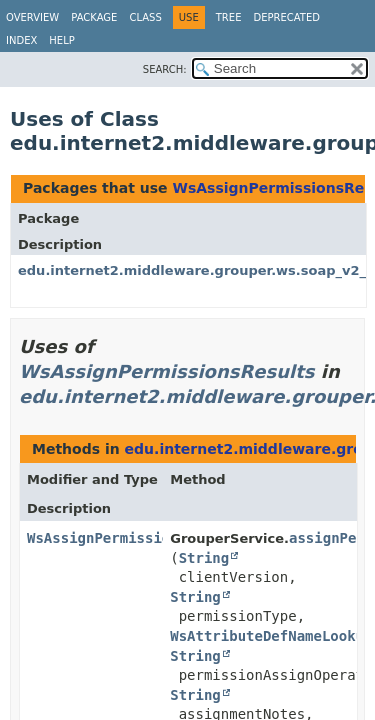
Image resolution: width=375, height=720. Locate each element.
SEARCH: (165, 69)
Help (61, 40)
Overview (32, 17)
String (204, 558)
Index (21, 40)
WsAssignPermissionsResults (167, 371)
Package (94, 17)
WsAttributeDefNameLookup (271, 636)
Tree (229, 17)
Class (145, 17)
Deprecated (286, 17)
